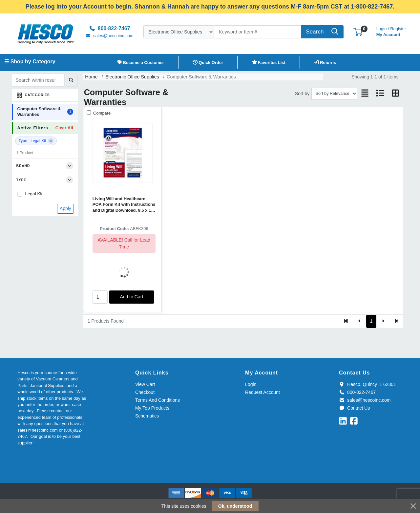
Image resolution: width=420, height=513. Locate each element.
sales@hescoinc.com (365, 400)
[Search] (258, 32)
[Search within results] (38, 80)
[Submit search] (71, 80)
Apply (65, 208)
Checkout (145, 392)
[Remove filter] (51, 141)
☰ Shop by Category (30, 62)
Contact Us (354, 408)
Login (251, 384)
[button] (358, 32)
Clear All (64, 128)
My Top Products (152, 408)
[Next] (383, 321)
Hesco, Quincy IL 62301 (367, 384)
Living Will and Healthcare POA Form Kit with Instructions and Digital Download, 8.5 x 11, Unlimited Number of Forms (124, 205)
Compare (101, 113)
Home (91, 77)
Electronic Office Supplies (132, 77)
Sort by (302, 94)
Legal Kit (34, 194)
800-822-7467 (357, 392)
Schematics (147, 416)
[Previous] (359, 321)
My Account (391, 31)
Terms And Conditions (157, 400)
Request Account (262, 392)
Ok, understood (235, 506)
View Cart (145, 384)
